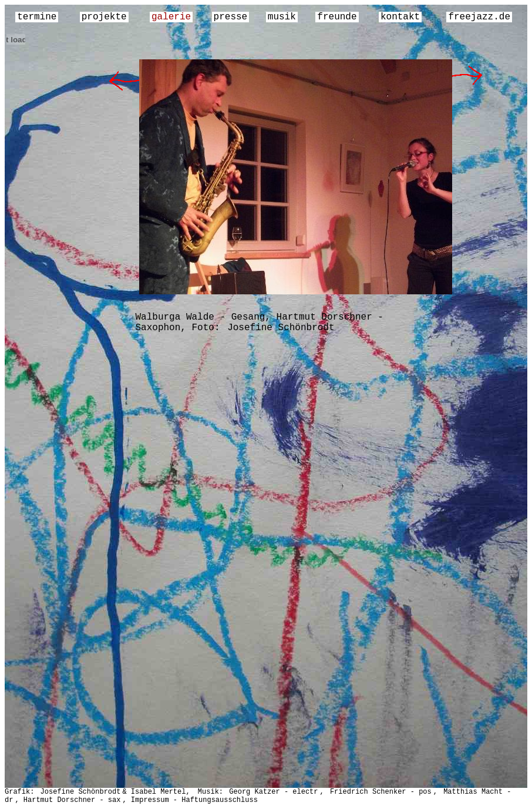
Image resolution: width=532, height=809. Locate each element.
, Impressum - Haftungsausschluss (190, 800)
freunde (337, 17)
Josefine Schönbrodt (281, 328)
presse (231, 17)
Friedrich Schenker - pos (381, 792)
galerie (171, 17)
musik (282, 17)
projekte (104, 17)
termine (37, 17)
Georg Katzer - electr (273, 792)
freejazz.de (479, 17)
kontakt (400, 17)
